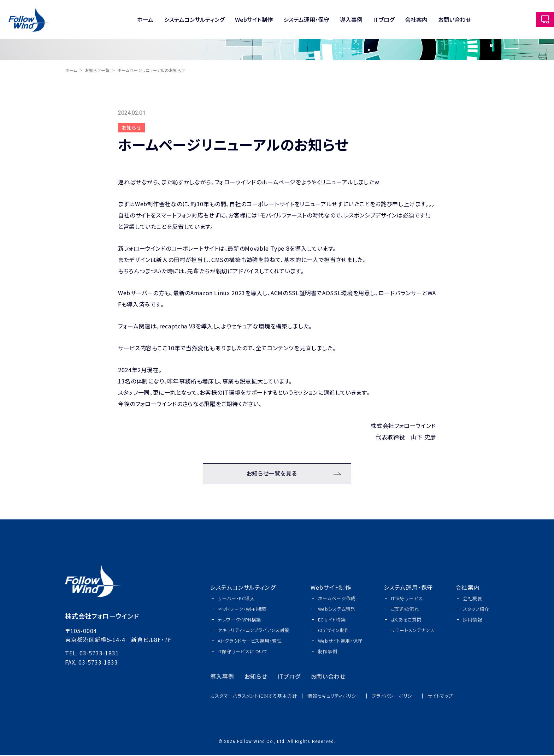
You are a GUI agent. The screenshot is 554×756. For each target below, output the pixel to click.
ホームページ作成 (337, 599)
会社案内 (416, 19)
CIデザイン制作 (334, 631)
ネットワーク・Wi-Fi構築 (242, 610)
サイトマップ (440, 697)
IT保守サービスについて (243, 652)
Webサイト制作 (254, 19)
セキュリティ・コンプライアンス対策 (254, 631)
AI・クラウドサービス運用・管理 (250, 641)
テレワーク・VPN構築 (239, 620)
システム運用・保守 (306, 19)
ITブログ (384, 19)
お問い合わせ (455, 19)
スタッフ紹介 (476, 610)
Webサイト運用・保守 (340, 641)
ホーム (145, 19)
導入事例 (351, 19)
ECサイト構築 (332, 620)
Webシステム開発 (337, 610)
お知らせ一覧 (97, 70)
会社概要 (473, 599)
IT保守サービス (407, 599)
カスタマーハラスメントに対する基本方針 (254, 697)
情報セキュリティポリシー (334, 697)
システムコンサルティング (194, 19)
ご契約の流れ (405, 610)
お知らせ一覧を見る (272, 474)
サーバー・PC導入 (236, 599)
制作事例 (328, 652)
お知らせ (256, 677)
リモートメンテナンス (413, 631)
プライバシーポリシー (394, 697)
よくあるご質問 (406, 620)
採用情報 (473, 620)
